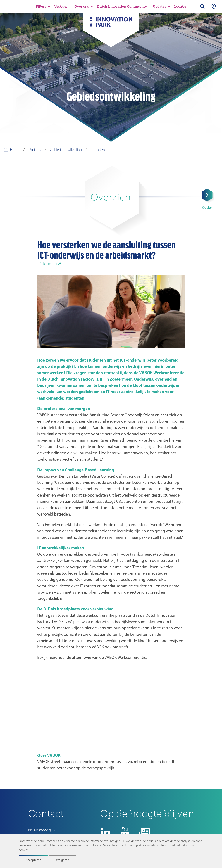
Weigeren (63, 860)
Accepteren (33, 860)
